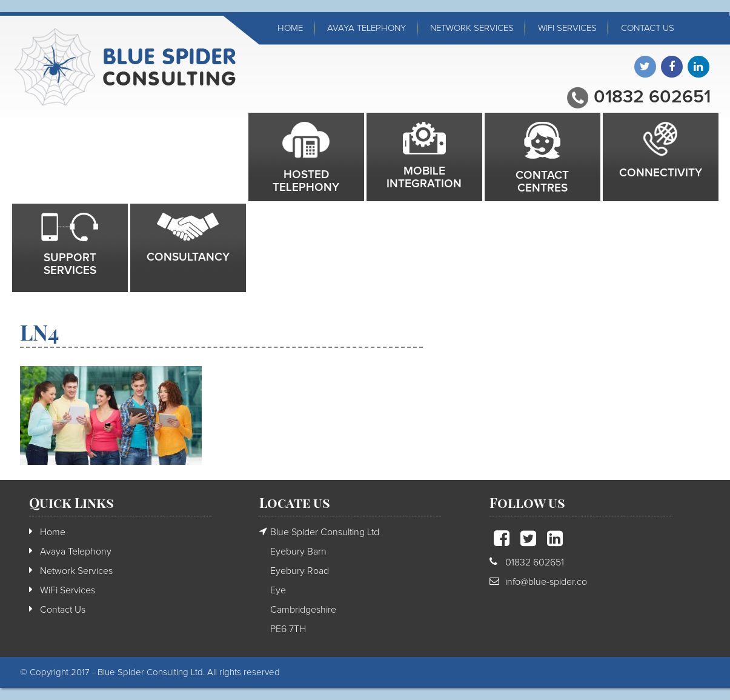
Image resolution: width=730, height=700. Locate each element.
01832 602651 (652, 97)
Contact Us (648, 28)
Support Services (70, 264)
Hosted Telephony (306, 181)
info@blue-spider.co (546, 582)
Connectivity (661, 173)
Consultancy (188, 257)
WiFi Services (567, 28)
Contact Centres (542, 182)
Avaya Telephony (367, 28)
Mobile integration (424, 178)
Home (290, 28)
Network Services (472, 28)
